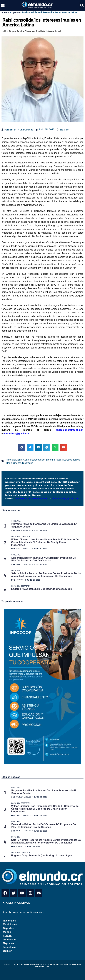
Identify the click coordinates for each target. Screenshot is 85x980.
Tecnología (9, 947)
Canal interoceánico (34, 460)
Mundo (7, 932)
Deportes (8, 928)
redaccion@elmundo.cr (67, 430)
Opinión (16, 12)
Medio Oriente (13, 463)
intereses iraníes (71, 460)
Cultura (7, 936)
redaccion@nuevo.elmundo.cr (31, 499)
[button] (3, 5)
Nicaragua (28, 463)
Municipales (10, 924)
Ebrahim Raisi (53, 460)
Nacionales (9, 921)
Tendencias (10, 940)
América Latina (14, 460)
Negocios (8, 943)
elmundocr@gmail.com (17, 434)
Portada (5, 12)
